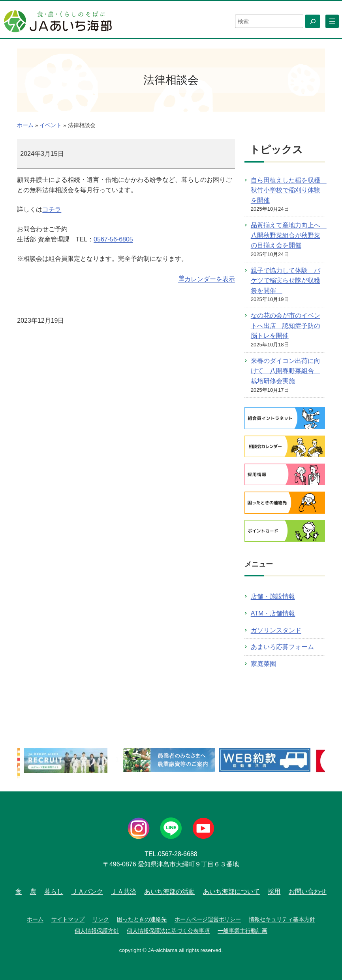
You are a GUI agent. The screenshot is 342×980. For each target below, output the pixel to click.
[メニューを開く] (332, 21)
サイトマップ (68, 919)
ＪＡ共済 (124, 891)
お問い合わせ (308, 891)
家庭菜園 (263, 664)
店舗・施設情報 (273, 596)
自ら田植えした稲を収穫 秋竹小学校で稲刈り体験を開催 (289, 190)
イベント (51, 125)
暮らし (54, 891)
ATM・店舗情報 (273, 613)
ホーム (25, 125)
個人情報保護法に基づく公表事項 (168, 931)
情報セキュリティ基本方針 (282, 919)
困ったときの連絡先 (142, 919)
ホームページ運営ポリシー (208, 919)
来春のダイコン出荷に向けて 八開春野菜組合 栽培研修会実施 (286, 371)
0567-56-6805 (113, 239)
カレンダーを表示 (210, 279)
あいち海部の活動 (169, 891)
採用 (274, 891)
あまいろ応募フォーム (282, 647)
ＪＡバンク (87, 891)
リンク (101, 919)
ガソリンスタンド (276, 630)
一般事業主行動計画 (242, 931)
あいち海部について (231, 891)
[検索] (313, 21)
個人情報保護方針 (97, 931)
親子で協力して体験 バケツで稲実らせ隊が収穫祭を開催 (286, 281)
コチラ (52, 209)
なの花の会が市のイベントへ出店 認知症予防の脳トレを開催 (286, 325)
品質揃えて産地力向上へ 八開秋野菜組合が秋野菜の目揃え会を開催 (289, 235)
